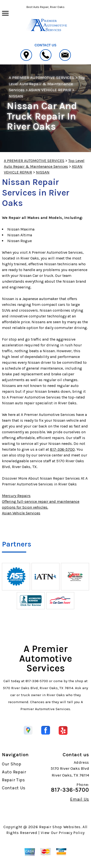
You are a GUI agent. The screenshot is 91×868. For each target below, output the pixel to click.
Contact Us (14, 788)
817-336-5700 (62, 449)
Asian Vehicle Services (21, 513)
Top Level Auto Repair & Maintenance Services (47, 84)
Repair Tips (13, 780)
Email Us (80, 799)
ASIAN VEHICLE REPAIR (50, 90)
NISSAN (16, 96)
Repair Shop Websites (60, 827)
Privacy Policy (72, 833)
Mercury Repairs (16, 496)
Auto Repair (14, 772)
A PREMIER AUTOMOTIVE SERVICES (41, 77)
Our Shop (12, 764)
